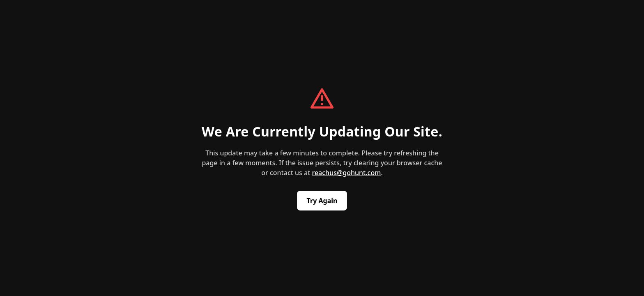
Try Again (322, 201)
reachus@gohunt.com (346, 173)
